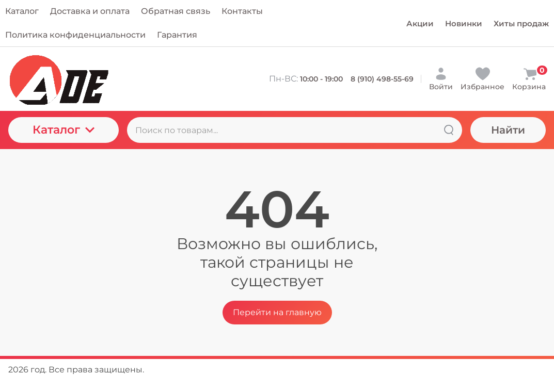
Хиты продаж (521, 23)
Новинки (464, 23)
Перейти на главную (277, 312)
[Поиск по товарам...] (295, 130)
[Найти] (449, 130)
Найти (508, 130)
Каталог (64, 130)
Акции (420, 23)
